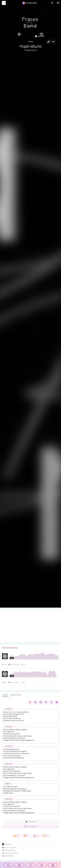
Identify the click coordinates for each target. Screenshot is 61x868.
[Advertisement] (30, 626)
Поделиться (31, 826)
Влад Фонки (7, 844)
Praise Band (31, 50)
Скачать (30, 822)
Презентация (16, 695)
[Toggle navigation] (58, 3)
